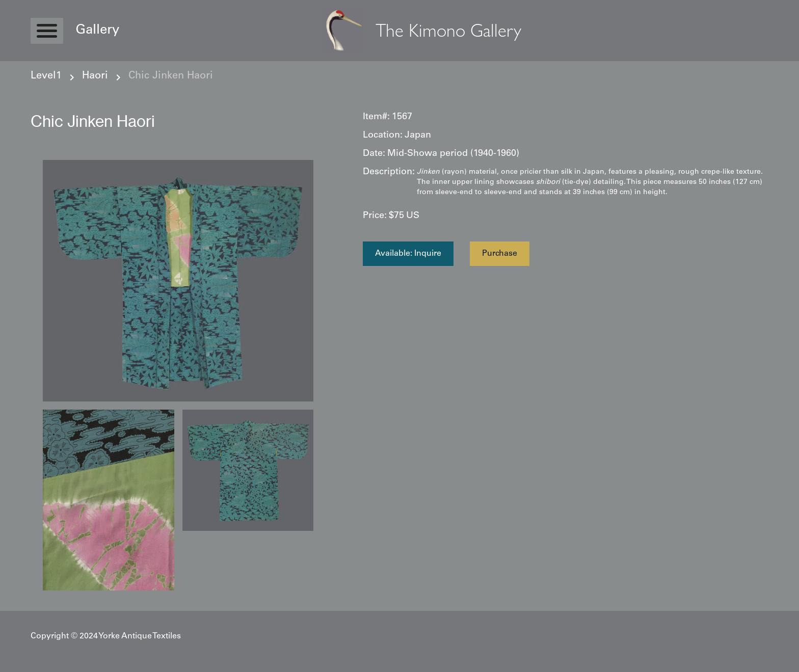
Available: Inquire (408, 254)
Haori (95, 76)
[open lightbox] (178, 281)
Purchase (500, 254)
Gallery (97, 31)
